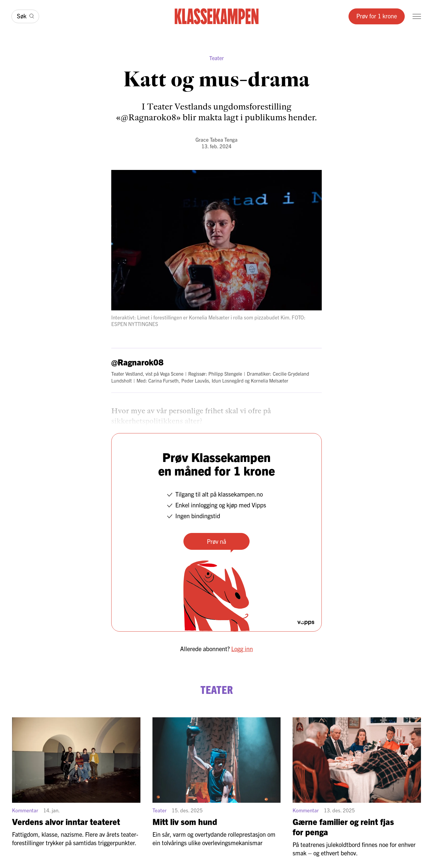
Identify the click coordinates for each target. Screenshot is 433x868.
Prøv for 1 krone (377, 16)
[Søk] (25, 16)
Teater (216, 58)
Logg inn (242, 649)
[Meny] (417, 16)
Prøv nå (216, 541)
